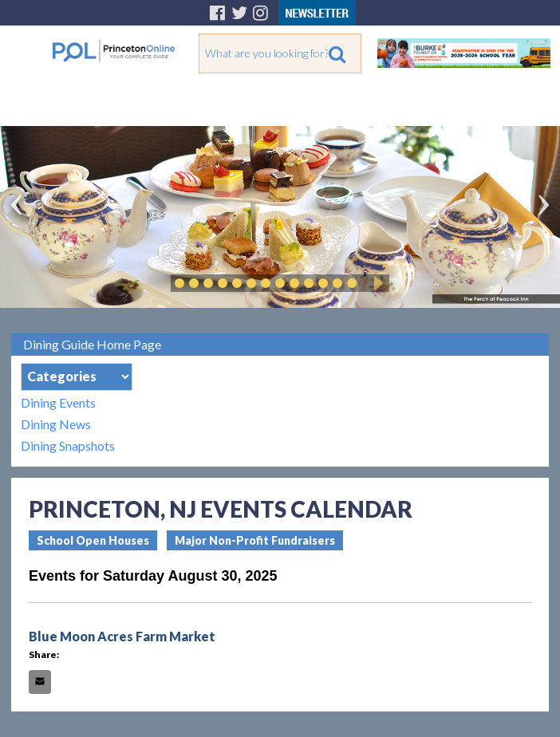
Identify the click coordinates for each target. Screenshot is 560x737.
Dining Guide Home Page (92, 344)
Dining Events (58, 402)
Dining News (56, 424)
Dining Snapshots (68, 445)
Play (376, 283)
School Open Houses (93, 540)
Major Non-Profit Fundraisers (255, 540)
